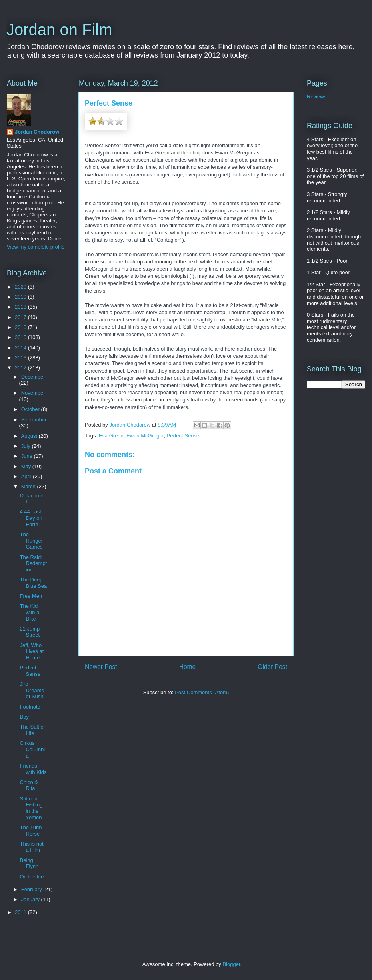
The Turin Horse (31, 831)
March (29, 486)
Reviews (317, 97)
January (31, 899)
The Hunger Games (31, 541)
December (33, 377)
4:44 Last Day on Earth (31, 518)
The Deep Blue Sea (33, 583)
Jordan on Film (59, 30)
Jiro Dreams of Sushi (32, 690)
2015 (21, 337)
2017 (21, 317)
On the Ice (32, 877)
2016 (21, 327)
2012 (21, 368)
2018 (21, 307)
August (30, 436)
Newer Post (101, 667)
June (28, 456)
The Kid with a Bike (29, 612)
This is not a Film (31, 847)
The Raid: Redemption (33, 563)
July (27, 446)
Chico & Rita (29, 785)
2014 (21, 348)
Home (188, 667)
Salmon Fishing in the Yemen (31, 808)
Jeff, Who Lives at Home (32, 651)
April (27, 476)
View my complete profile (36, 247)
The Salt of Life (32, 730)
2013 (21, 358)
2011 (21, 912)
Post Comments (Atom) (202, 692)
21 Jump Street (30, 632)
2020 (21, 287)
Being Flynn (29, 863)
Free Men (31, 596)
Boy (24, 717)
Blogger (231, 964)
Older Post (272, 667)
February (32, 889)
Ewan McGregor (145, 436)
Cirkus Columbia (32, 749)
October (31, 409)
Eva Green (111, 436)
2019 (21, 297)
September (34, 420)
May (27, 466)
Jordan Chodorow (37, 132)
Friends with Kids (33, 769)
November (33, 393)
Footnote (30, 707)
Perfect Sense (183, 436)
